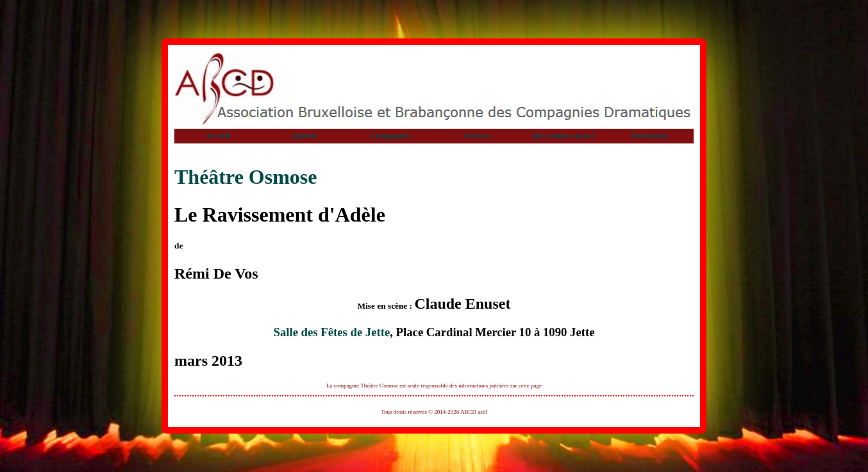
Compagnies (391, 136)
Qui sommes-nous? (564, 136)
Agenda (304, 136)
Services (478, 136)
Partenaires (650, 136)
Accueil (218, 136)
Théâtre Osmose (246, 177)
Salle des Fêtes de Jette (331, 332)
